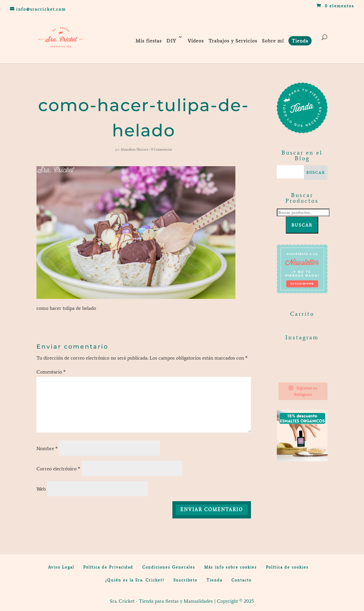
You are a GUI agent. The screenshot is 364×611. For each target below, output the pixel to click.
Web (41, 489)
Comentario (51, 372)
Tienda (214, 580)
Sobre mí (273, 41)
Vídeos (196, 41)
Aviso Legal (61, 567)
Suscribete (185, 580)
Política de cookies (287, 567)
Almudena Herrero (134, 149)
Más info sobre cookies (231, 567)
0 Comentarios (162, 149)
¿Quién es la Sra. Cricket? (135, 580)
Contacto (242, 580)
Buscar (302, 225)
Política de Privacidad (108, 567)
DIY (171, 41)
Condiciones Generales (169, 567)
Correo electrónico (58, 469)
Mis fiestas (149, 41)
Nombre (47, 448)
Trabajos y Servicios (233, 41)
